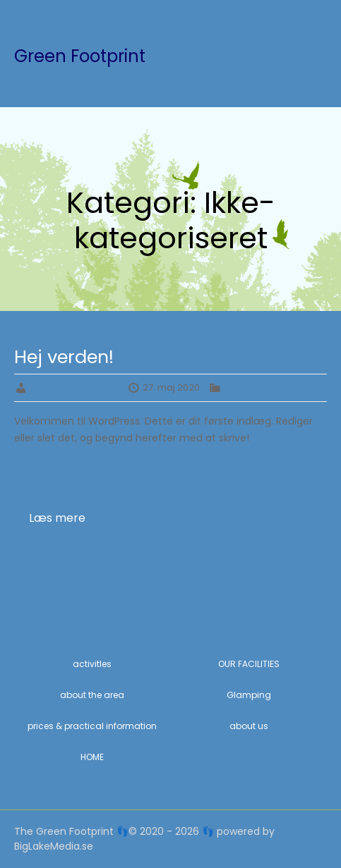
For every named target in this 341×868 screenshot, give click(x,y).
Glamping (249, 695)
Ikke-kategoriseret (267, 387)
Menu (29, 24)
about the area (92, 695)
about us (249, 726)
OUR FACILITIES (249, 664)
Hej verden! (64, 357)
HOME (92, 757)
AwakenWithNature (74, 387)
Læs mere (57, 518)
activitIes (92, 664)
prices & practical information (92, 726)
